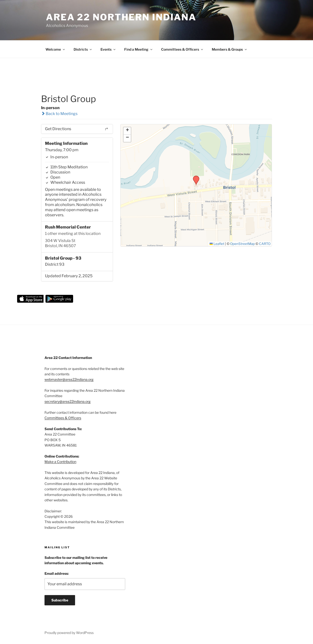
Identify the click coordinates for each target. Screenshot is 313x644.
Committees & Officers (182, 49)
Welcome (56, 49)
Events (108, 49)
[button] (194, 177)
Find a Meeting (139, 49)
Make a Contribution (60, 462)
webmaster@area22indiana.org (69, 379)
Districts (83, 49)
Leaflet (217, 244)
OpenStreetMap (242, 244)
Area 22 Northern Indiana (121, 17)
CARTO (265, 244)
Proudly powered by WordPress (69, 633)
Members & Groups (230, 49)
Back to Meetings (59, 114)
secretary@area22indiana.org (67, 401)
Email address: (57, 573)
